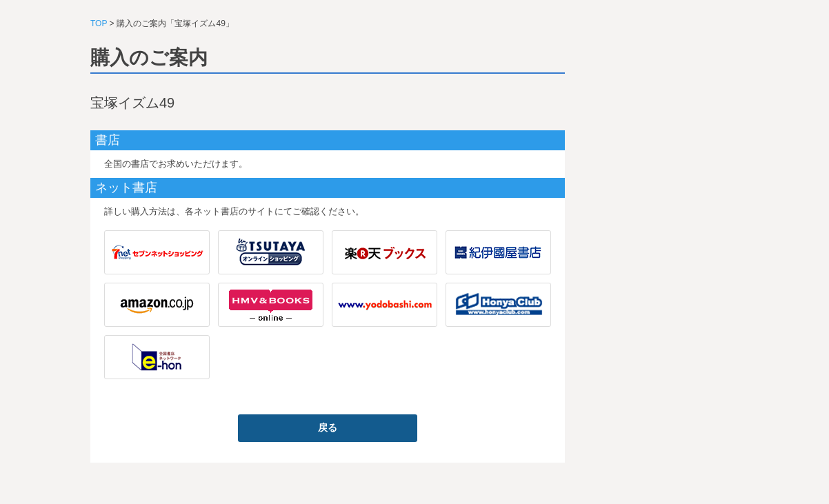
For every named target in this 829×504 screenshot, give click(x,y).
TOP (99, 23)
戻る (328, 427)
